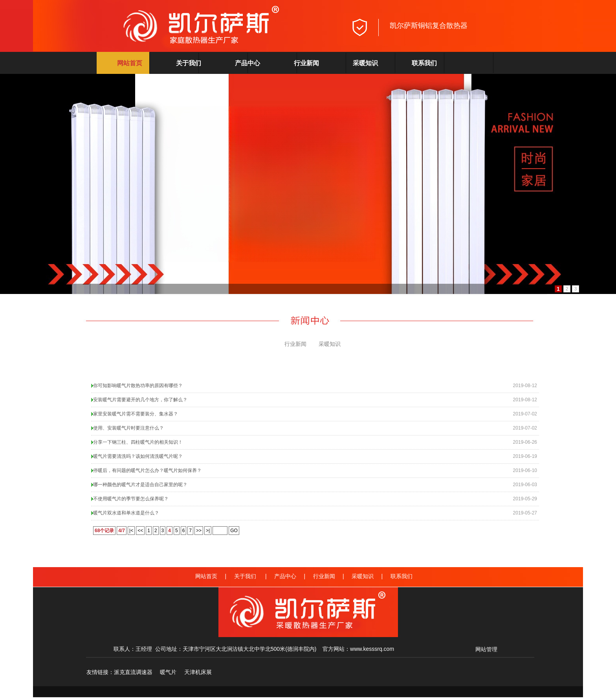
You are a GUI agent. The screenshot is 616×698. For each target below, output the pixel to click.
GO (234, 531)
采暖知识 (365, 63)
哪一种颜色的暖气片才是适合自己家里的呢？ (140, 485)
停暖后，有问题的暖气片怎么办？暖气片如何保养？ (147, 470)
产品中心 (247, 63)
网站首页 (130, 63)
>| (208, 531)
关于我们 (189, 63)
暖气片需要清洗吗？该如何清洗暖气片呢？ (138, 456)
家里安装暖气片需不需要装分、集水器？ (136, 414)
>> (199, 531)
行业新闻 (306, 63)
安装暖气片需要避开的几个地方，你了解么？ (140, 400)
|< (131, 531)
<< (140, 531)
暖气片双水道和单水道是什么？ (126, 513)
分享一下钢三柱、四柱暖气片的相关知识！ (138, 442)
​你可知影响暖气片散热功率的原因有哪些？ (138, 386)
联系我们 (424, 63)
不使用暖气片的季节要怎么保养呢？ (131, 499)
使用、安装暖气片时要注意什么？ (128, 428)
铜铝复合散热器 (443, 26)
